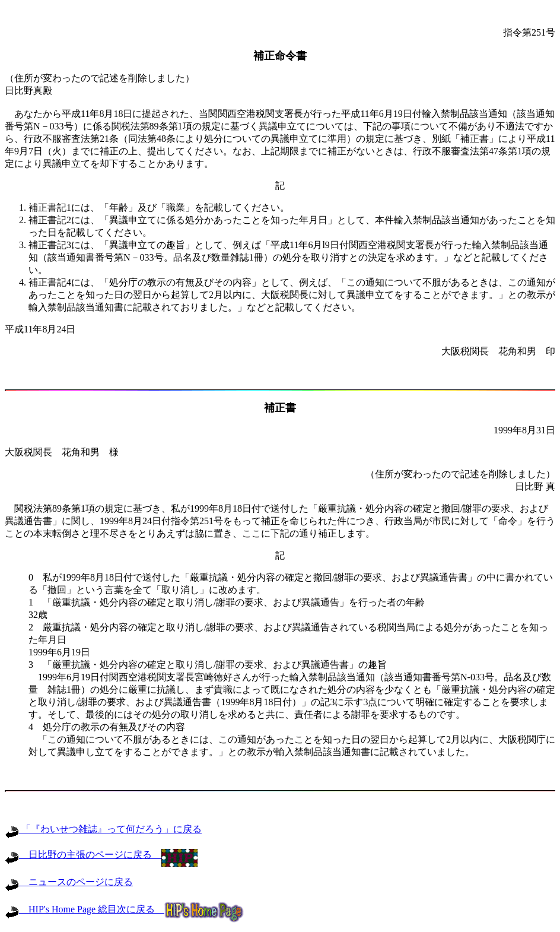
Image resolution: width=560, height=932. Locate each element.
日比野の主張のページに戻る (101, 855)
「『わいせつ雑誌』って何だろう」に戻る (103, 829)
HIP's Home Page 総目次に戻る (124, 909)
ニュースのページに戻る (69, 882)
